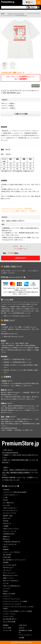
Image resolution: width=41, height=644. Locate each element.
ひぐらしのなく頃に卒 (10, 565)
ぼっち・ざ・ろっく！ (10, 573)
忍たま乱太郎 (7, 555)
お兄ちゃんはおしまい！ (10, 508)
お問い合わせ (23, 625)
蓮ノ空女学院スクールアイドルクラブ (14, 560)
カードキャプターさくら (10, 510)
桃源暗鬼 (6, 549)
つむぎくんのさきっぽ (10, 544)
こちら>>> (27, 316)
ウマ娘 (5, 497)
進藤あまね (6, 536)
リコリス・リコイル (9, 614)
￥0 (29, 2)
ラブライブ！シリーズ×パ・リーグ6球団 (15, 602)
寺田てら (6, 547)
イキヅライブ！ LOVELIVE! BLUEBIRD (15, 492)
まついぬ (6, 583)
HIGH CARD (7, 557)
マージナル (6, 589)
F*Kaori (5, 500)
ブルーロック (7, 570)
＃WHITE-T (33, 211)
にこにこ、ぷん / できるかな (12, 552)
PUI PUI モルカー (8, 568)
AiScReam (6, 490)
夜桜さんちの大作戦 (9, 594)
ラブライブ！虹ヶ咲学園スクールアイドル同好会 (18, 611)
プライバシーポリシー (26, 635)
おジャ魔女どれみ (8, 503)
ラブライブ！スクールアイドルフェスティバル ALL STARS (18, 608)
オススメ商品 (7, 628)
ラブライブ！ (7, 596)
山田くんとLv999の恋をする (12, 586)
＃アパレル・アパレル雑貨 (10, 211)
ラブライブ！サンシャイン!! (11, 599)
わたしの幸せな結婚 (9, 622)
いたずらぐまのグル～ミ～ (11, 495)
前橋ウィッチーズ (8, 578)
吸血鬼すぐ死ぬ (8, 516)
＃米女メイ (24, 211)
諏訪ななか (6, 539)
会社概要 (22, 638)
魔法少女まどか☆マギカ (10, 576)
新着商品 (6, 625)
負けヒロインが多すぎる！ (11, 581)
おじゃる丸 (6, 505)
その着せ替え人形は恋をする (12, 542)
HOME (3, 14)
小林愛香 (6, 526)
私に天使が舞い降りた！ (10, 619)
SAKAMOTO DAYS (9, 534)
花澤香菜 (6, 562)
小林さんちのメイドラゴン (11, 529)
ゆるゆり (6, 591)
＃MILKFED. (28, 209)
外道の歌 (6, 521)
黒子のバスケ (7, 518)
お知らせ (22, 628)
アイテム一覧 (7, 630)
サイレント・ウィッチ (10, 531)
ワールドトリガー (8, 616)
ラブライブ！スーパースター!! (16, 14)
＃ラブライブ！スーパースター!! (12, 209)
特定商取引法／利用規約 (26, 631)
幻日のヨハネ (7, 523)
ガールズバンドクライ (10, 513)
